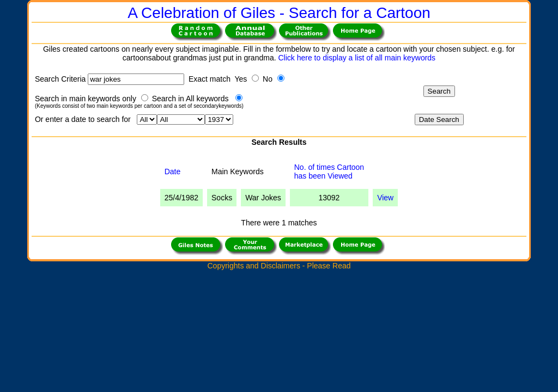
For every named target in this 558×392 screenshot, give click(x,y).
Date (173, 171)
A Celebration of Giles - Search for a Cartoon (279, 13)
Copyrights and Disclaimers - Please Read (279, 266)
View (385, 198)
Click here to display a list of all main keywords (357, 58)
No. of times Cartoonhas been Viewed (329, 171)
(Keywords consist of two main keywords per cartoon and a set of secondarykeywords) (139, 106)
